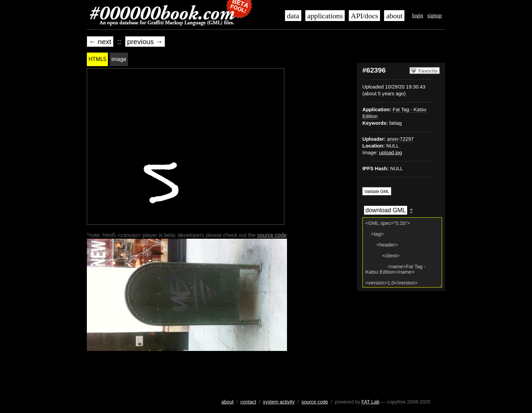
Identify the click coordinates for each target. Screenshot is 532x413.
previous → (145, 42)
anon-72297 (401, 139)
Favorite (428, 71)
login (417, 15)
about (394, 16)
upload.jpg (391, 153)
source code (272, 235)
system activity (279, 402)
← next (100, 42)
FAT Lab (370, 402)
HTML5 (97, 59)
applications (325, 16)
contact (248, 402)
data (293, 16)
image (119, 59)
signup (434, 15)
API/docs (364, 16)
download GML (386, 210)
